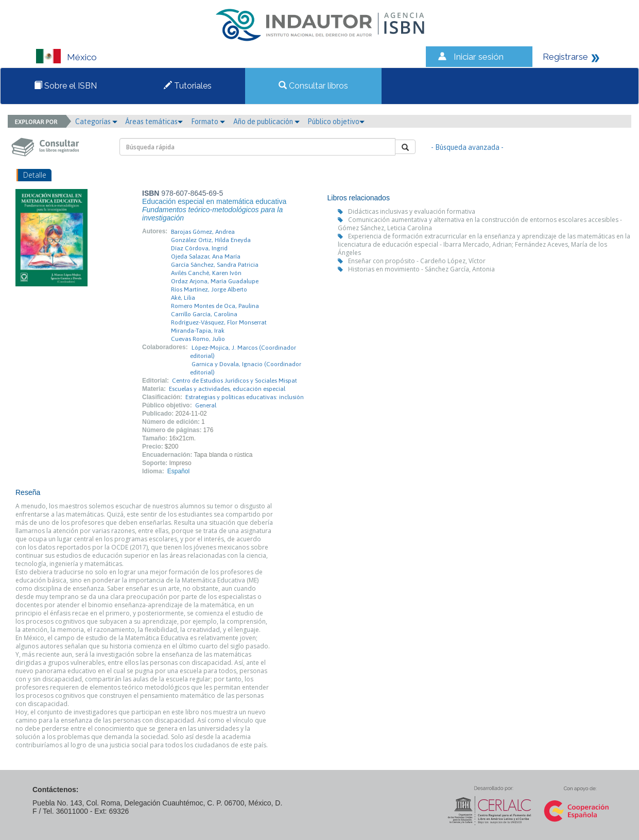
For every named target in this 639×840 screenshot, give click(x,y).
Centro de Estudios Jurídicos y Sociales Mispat (235, 381)
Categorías (96, 122)
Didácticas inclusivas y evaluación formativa (412, 211)
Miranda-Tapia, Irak (198, 331)
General (206, 405)
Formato (208, 122)
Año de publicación (266, 122)
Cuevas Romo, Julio (198, 339)
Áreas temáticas (154, 122)
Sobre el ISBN (65, 86)
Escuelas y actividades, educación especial (227, 389)
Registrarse (565, 57)
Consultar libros (313, 86)
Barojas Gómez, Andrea (203, 232)
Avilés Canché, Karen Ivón (206, 273)
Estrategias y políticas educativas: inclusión (245, 397)
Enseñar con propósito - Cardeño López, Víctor (417, 261)
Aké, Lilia (183, 298)
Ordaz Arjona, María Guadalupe (215, 281)
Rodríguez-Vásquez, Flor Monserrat (219, 322)
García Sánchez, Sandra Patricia (215, 265)
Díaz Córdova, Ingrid (199, 248)
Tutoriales (188, 86)
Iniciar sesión (479, 57)
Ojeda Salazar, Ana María (206, 256)
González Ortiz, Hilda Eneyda (211, 240)
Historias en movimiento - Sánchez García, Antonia (421, 269)
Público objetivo (336, 122)
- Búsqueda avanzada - (467, 147)
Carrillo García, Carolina (204, 314)
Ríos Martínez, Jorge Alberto (209, 289)
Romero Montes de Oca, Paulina (215, 306)
